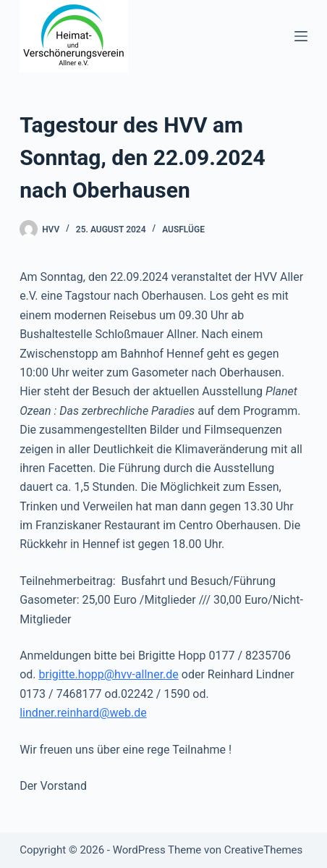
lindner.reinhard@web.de (83, 713)
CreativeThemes (264, 850)
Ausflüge (183, 229)
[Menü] (301, 36)
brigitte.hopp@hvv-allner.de (108, 674)
